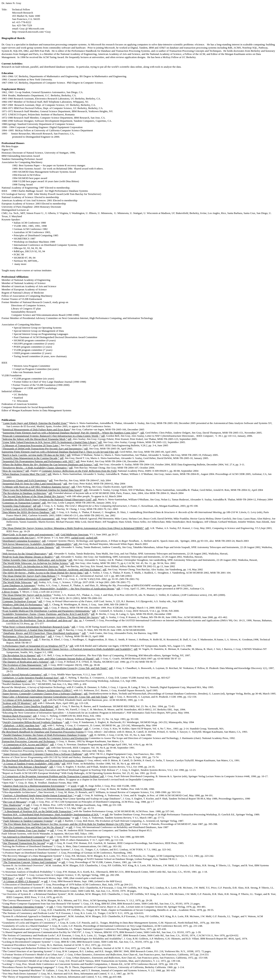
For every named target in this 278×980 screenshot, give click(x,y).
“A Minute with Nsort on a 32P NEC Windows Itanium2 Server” (36, 487)
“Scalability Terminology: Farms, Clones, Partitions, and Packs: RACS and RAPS (45, 614)
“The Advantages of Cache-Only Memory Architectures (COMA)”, (37, 690)
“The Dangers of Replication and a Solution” (25, 662)
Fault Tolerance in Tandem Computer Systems (28, 821)
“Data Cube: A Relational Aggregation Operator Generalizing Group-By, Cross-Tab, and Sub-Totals (54, 697)
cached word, (78, 538)
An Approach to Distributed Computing (24, 837)
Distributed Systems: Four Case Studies (24, 830)
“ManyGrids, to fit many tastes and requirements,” (28, 534)
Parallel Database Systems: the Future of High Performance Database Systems (45, 735)
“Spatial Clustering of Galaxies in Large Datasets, (28, 547)
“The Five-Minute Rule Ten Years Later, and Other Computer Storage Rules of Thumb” (48, 659)
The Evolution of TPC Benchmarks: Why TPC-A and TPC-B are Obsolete (42, 729)
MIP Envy (8, 878)
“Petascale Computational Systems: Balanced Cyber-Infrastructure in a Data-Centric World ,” (51, 436)
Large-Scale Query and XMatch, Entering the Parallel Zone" (35, 423)
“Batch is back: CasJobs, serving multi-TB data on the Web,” (34, 455)
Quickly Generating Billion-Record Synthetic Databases (33, 722)
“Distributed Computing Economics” (21, 541)
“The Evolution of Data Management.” (22, 665)
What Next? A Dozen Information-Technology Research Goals (36, 627)
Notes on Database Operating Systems (23, 907)
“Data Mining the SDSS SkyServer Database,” (26, 512)
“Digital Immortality (13, 598)
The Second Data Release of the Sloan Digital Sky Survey (33, 496)
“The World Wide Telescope (16, 582)
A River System (10, 592)
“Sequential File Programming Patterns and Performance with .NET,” (38, 461)
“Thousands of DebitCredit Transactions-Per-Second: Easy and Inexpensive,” (43, 449)
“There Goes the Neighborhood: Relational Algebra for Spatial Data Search (41, 490)
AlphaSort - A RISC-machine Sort (21, 725)
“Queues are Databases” (14, 681)
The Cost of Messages (14, 802)
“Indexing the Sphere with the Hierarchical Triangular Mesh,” (34, 439)
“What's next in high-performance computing (26, 579)
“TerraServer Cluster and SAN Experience (24, 480)
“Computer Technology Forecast (19, 601)
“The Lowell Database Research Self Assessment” (28, 519)
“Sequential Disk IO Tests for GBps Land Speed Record (31, 484)
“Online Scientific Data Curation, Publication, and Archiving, (34, 560)
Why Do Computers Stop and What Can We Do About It (33, 827)
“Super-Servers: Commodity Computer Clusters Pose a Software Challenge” (42, 694)
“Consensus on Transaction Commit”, (22, 503)
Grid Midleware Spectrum (74, 534)
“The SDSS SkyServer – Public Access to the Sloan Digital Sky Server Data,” (43, 573)
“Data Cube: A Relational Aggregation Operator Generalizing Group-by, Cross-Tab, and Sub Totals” (55, 668)
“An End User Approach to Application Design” (27, 859)
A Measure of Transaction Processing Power (26, 840)
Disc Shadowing (12, 805)
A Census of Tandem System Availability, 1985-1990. (31, 764)
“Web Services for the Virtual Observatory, (24, 554)
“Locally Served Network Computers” (22, 674)
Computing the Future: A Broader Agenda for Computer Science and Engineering (45, 738)
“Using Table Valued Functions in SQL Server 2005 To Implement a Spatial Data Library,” (50, 442)
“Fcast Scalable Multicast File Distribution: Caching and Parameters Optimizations (46, 611)
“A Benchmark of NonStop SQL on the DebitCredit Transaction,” (38, 811)
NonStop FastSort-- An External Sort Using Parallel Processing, (37, 818)
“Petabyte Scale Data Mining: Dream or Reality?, (28, 557)
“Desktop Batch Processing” (17, 716)
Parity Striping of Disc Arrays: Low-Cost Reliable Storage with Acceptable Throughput (49, 789)
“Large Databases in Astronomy (18, 585)
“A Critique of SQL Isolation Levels (21, 700)
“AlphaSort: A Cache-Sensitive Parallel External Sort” (30, 678)
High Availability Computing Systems (23, 748)
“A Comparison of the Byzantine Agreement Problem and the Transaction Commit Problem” (51, 776)
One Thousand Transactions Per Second (24, 843)
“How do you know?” (13, 471)
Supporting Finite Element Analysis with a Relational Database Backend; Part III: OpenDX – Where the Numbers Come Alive (70, 433)
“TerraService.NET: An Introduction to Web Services (30, 566)
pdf (35, 506)
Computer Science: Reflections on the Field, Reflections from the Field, (79, 471)
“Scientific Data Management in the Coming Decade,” (30, 458)
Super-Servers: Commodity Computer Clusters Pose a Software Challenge (42, 754)
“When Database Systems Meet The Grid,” (24, 474)
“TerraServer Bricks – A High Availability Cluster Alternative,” (35, 468)
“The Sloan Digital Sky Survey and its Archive (26, 595)
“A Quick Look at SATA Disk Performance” (25, 509)
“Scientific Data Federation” (17, 506)
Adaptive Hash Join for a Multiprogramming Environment (34, 786)
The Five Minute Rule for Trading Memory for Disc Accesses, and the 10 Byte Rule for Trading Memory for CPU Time (67, 824)
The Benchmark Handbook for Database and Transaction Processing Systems (43, 732)
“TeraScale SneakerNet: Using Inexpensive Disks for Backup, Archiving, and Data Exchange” (51, 569)
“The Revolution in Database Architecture (24, 493)
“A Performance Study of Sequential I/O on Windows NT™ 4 (34, 646)
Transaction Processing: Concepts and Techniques (28, 741)
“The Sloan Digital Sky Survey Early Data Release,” (29, 576)
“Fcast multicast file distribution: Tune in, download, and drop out (37, 620)
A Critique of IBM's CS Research (21, 881)
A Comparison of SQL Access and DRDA (25, 744)
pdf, (143, 433)
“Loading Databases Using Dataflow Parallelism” (28, 706)
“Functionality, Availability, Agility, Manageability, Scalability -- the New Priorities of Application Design (58, 589)
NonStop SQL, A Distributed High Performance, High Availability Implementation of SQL (51, 814)
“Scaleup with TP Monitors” (17, 703)
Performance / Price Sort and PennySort (24, 636)
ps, (81, 620)
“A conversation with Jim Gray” (19, 538)
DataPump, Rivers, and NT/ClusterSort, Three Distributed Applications (41, 633)
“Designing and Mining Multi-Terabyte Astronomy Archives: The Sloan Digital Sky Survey (50, 617)
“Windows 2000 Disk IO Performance (22, 604)
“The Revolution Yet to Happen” (19, 655)
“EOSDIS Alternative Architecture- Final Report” (28, 709)
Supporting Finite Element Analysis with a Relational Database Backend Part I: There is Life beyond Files (58, 452)
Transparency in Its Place (16, 808)
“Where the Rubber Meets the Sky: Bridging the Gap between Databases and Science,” (48, 464)
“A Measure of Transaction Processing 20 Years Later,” (31, 445)
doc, (76, 620)
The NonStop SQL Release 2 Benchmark (25, 767)
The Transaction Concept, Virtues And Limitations (30, 862)
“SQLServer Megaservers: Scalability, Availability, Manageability (36, 544)
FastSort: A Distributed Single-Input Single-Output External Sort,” (38, 795)
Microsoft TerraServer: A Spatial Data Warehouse (29, 630)
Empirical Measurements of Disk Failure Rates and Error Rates (36, 429)
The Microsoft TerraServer (17, 639)
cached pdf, (92, 538)
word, (74, 786)
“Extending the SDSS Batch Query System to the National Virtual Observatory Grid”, (47, 499)
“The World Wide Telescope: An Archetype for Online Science (35, 563)
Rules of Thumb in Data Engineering (22, 608)
